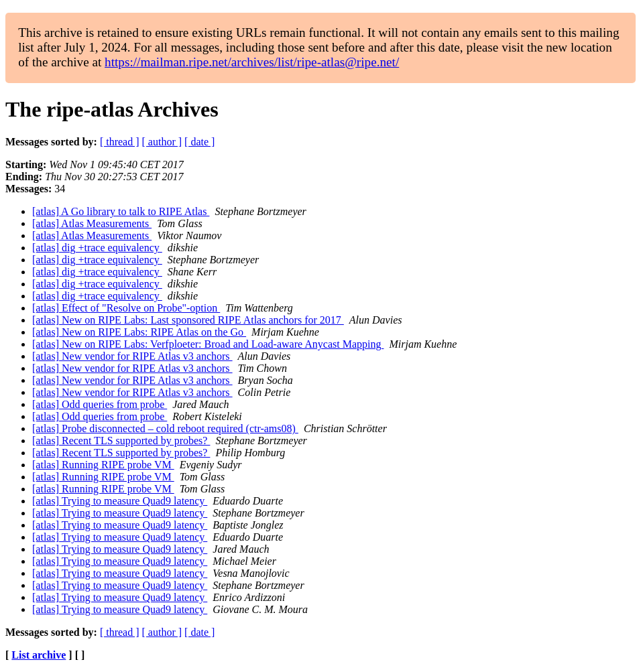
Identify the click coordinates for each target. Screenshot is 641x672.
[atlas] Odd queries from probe (100, 404)
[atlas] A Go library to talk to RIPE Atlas (121, 211)
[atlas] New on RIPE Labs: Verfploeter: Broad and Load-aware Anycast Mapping (208, 344)
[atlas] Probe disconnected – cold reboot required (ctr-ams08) (165, 428)
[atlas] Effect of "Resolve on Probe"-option (126, 308)
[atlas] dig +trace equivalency (97, 248)
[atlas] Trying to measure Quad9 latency (120, 501)
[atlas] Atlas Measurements (92, 223)
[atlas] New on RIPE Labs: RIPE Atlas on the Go (139, 332)
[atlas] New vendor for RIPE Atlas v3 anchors (132, 356)
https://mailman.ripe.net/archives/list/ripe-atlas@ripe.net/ (252, 62)
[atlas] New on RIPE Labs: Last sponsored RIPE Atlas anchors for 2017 (188, 320)
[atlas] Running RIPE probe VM (103, 465)
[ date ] (199, 142)
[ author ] (162, 142)
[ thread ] (120, 142)
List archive (39, 655)
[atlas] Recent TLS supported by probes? (121, 441)
